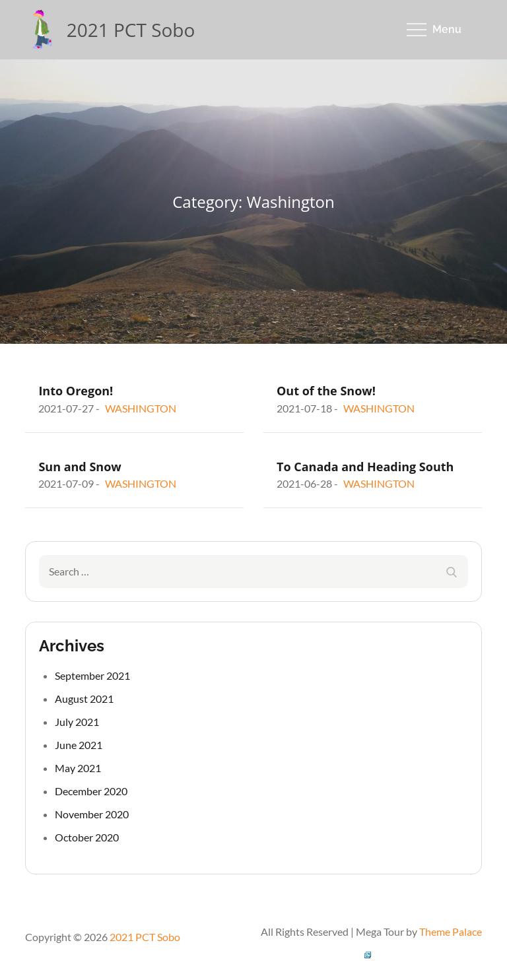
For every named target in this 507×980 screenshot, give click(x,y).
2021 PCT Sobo (131, 30)
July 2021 (77, 722)
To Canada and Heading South (365, 467)
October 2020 (87, 837)
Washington (141, 408)
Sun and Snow (80, 467)
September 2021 (92, 675)
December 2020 (91, 791)
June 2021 (79, 745)
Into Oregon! (76, 391)
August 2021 (84, 699)
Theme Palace (451, 931)
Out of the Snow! (326, 391)
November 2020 (92, 814)
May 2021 (78, 768)
